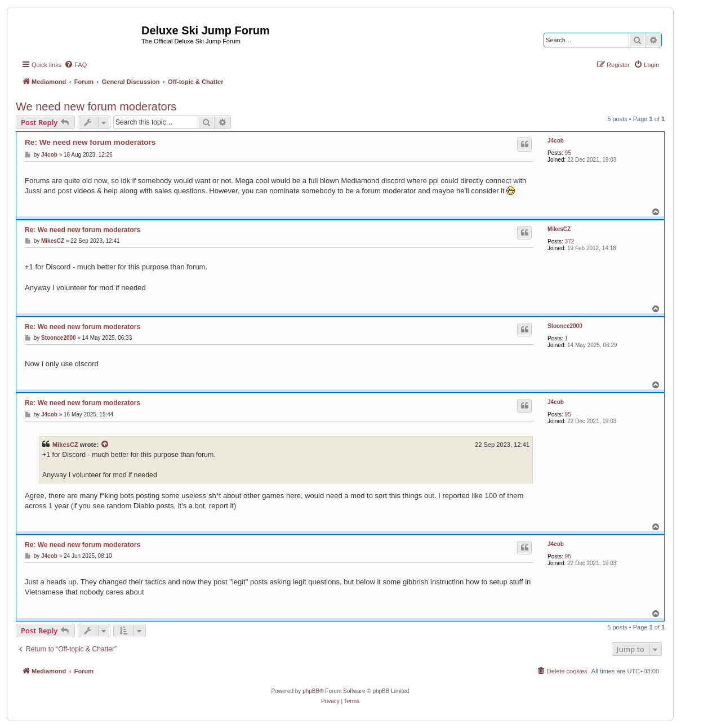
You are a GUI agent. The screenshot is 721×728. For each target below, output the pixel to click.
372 (570, 241)
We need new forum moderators (96, 106)
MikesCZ (559, 229)
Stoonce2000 (565, 326)
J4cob (556, 141)
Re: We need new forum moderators (90, 142)
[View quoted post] (105, 445)
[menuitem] (75, 65)
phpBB (311, 691)
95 (568, 153)
